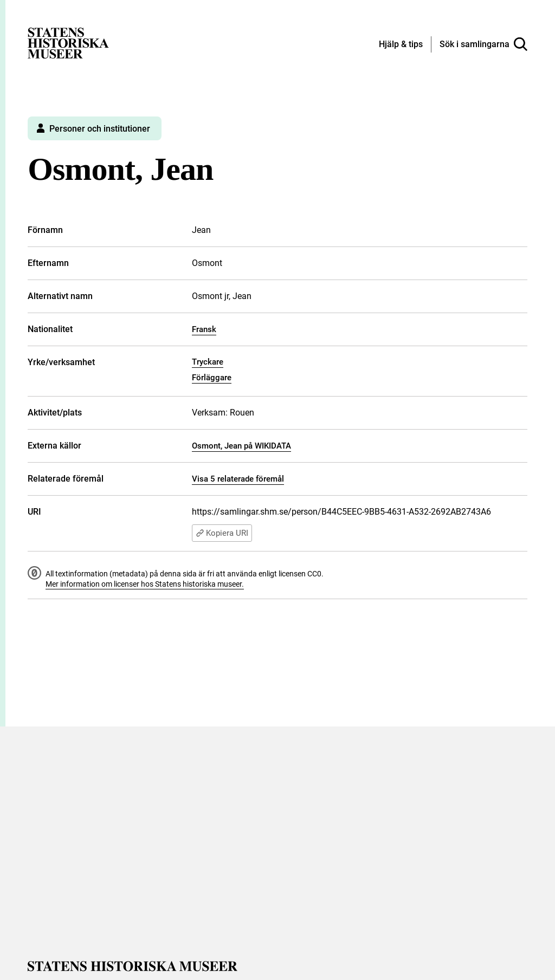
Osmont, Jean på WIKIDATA (241, 446)
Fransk (204, 329)
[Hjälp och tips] (401, 45)
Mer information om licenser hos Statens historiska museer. (145, 584)
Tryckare (208, 362)
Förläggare (212, 378)
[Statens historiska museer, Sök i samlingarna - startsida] (68, 43)
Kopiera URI (222, 533)
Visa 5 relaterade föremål (238, 479)
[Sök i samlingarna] (483, 44)
